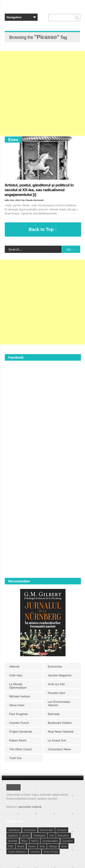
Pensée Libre (57, 693)
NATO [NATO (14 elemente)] (35, 841)
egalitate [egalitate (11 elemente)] (13, 835)
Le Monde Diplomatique (18, 686)
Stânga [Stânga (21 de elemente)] (53, 846)
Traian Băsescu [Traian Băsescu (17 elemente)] (17, 852)
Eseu (13, 140)
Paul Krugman (19, 714)
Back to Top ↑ (43, 229)
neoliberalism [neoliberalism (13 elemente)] (50, 841)
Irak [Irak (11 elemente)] (52, 835)
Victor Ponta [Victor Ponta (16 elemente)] (51, 852)
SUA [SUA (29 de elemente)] (64, 846)
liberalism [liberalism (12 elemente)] (63, 835)
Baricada (54, 714)
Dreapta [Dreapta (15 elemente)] (62, 830)
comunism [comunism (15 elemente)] (30, 830)
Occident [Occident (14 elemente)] (67, 841)
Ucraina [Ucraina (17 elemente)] (35, 852)
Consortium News (59, 749)
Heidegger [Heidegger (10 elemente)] (39, 835)
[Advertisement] (42, 93)
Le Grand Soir (57, 740)
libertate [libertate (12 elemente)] (13, 841)
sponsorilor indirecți (30, 807)
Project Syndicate (21, 732)
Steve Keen (17, 705)
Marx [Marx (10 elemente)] (24, 841)
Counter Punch (19, 723)
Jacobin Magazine (60, 675)
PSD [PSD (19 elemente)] (11, 846)
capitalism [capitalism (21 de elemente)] (14, 830)
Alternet (14, 667)
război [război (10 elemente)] (32, 846)
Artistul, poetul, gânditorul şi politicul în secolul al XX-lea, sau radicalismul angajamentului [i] (39, 190)
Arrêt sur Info (56, 684)
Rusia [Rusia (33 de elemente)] (21, 846)
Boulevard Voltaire (60, 723)
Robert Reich (18, 740)
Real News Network (61, 732)
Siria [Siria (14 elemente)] (42, 846)
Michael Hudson (20, 696)
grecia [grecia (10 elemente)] (26, 835)
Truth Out (15, 758)
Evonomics (55, 667)
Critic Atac (16, 675)
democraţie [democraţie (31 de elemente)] (46, 830)
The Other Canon (21, 749)
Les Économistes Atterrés (59, 703)
